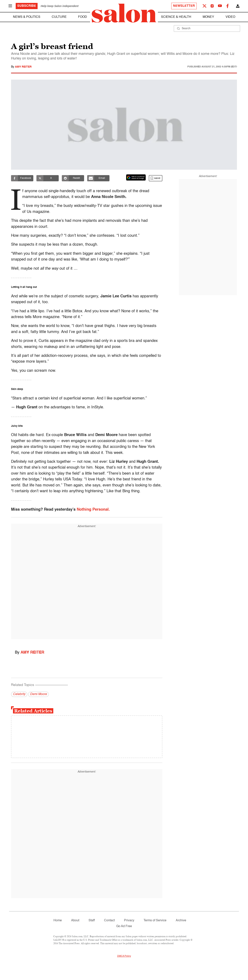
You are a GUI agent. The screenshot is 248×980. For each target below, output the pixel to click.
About (75, 921)
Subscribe (27, 6)
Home (58, 921)
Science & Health (176, 17)
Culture (59, 17)
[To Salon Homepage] (124, 13)
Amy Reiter (23, 67)
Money (208, 17)
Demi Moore (38, 694)
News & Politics (27, 17)
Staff (92, 921)
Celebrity (19, 694)
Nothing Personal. (93, 510)
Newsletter (184, 6)
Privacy (129, 921)
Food (83, 17)
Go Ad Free (124, 926)
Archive (181, 921)
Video (230, 17)
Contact (109, 921)
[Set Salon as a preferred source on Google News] (136, 177)
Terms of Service (155, 921)
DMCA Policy (124, 956)
